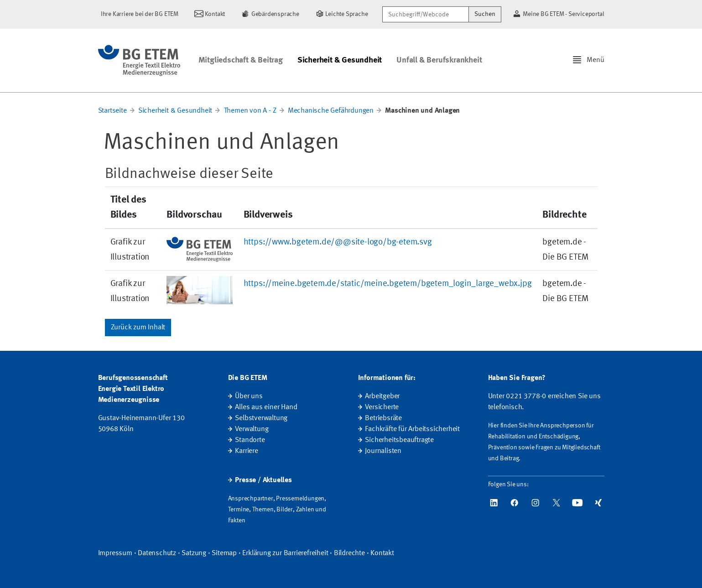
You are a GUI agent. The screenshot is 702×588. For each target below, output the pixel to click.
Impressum (115, 553)
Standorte (250, 440)
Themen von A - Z (250, 111)
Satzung (194, 553)
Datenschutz (157, 553)
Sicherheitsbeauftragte (399, 440)
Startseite (112, 111)
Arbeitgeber (382, 396)
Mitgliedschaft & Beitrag (241, 60)
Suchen (485, 14)
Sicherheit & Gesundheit (340, 60)
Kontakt (382, 553)
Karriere (246, 451)
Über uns (249, 396)
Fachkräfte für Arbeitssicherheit (412, 429)
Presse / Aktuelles (263, 480)
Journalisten (383, 451)
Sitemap (224, 553)
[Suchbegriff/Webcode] (426, 14)
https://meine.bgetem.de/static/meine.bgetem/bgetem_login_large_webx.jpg (388, 284)
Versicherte (382, 407)
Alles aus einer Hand (266, 407)
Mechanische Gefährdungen (331, 111)
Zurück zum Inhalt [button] (138, 328)
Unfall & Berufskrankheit (439, 60)
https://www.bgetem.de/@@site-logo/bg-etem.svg (338, 242)
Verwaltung (252, 429)
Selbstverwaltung (261, 418)
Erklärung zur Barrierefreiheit (285, 553)
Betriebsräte (383, 418)
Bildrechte (349, 553)
